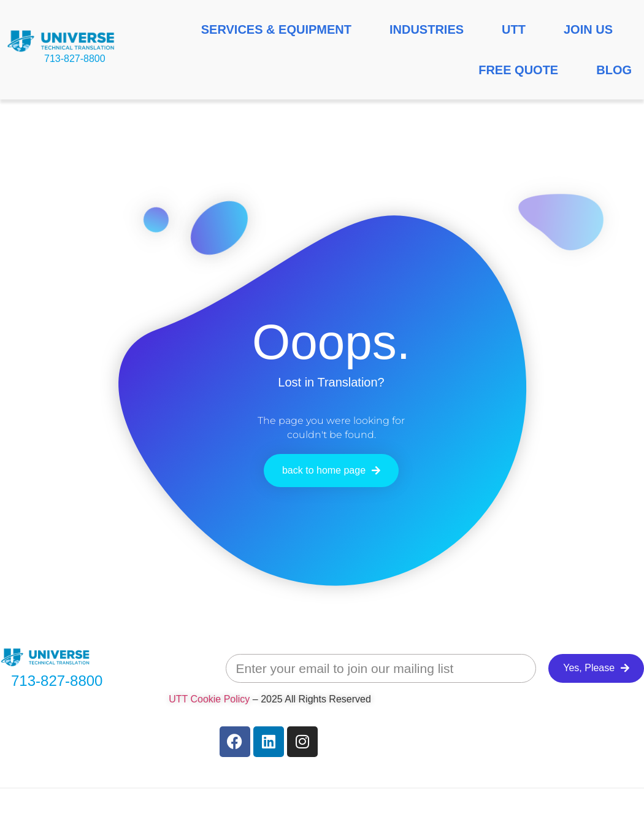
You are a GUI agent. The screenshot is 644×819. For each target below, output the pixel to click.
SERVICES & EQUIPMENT (276, 29)
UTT (514, 29)
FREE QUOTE (518, 70)
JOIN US (588, 29)
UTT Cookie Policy (209, 699)
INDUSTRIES (427, 29)
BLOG (614, 70)
